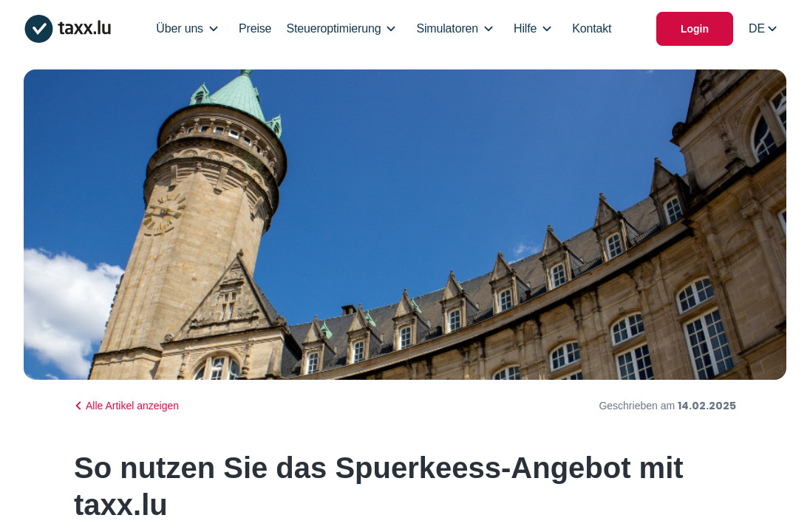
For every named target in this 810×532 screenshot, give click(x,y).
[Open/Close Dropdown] (214, 29)
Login (695, 29)
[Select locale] (763, 29)
